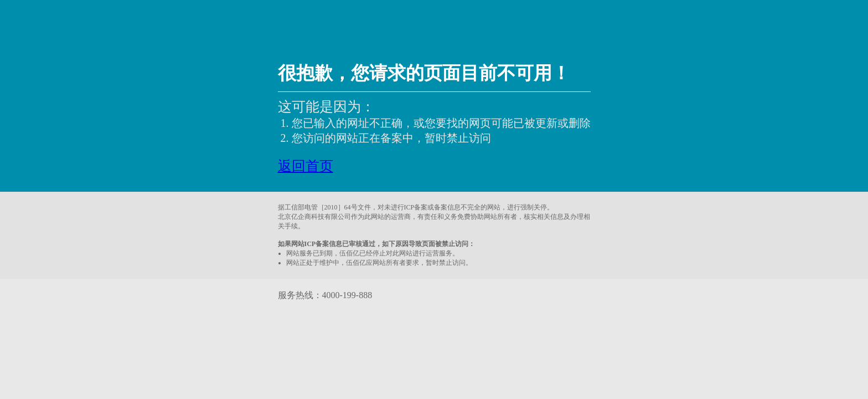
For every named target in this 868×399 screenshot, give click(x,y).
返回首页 (306, 166)
